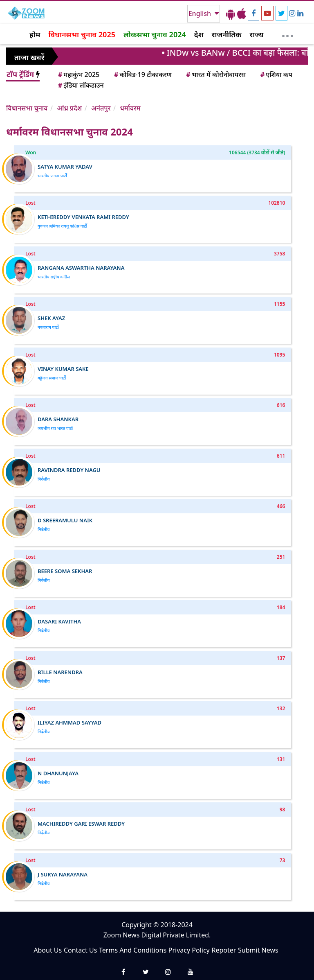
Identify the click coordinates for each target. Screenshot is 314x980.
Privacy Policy (189, 950)
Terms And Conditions (133, 950)
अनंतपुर (101, 108)
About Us (48, 950)
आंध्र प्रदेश (69, 108)
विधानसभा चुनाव (27, 108)
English (201, 14)
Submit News (258, 950)
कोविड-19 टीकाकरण (142, 75)
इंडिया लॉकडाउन (80, 85)
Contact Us (80, 950)
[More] (288, 34)
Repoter (224, 950)
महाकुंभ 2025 (78, 75)
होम (35, 34)
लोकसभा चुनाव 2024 (155, 34)
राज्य (257, 34)
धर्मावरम (130, 108)
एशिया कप (276, 75)
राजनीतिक (227, 34)
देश (199, 34)
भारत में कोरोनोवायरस (215, 75)
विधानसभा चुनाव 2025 (82, 34)
